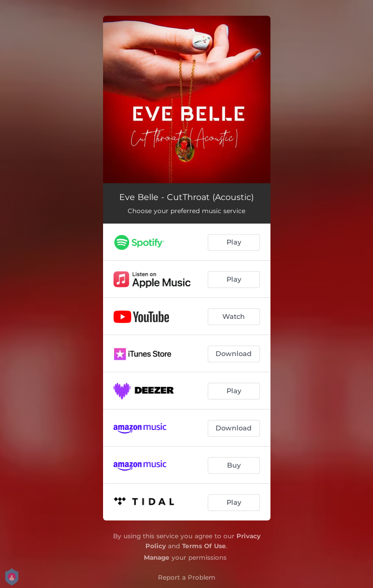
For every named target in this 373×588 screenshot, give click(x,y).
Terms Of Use (204, 546)
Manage (157, 557)
